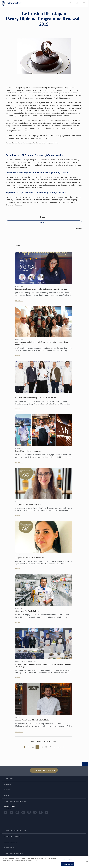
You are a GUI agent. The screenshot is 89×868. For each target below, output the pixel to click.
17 (50, 747)
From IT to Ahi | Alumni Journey (28, 452)
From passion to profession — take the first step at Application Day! (41, 290)
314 (59, 747)
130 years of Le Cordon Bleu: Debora (30, 558)
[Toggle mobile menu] (84, 4)
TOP (85, 764)
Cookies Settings (67, 860)
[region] (44, 862)
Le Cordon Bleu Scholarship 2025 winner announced (36, 398)
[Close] (87, 862)
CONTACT (44, 223)
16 (46, 747)
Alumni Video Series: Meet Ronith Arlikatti (32, 720)
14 (37, 747)
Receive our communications (44, 770)
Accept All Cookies (67, 864)
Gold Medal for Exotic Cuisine (27, 612)
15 (42, 747)
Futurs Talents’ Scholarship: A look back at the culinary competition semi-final (42, 344)
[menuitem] (71, 4)
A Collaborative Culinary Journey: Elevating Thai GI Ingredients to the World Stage (43, 666)
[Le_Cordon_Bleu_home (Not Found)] (12, 4)
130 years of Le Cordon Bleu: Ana (28, 505)
